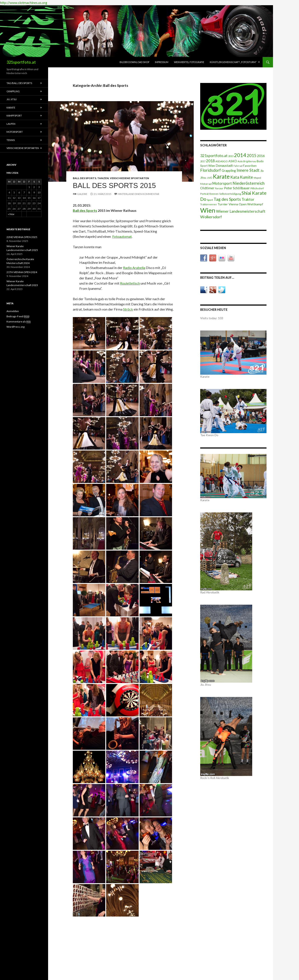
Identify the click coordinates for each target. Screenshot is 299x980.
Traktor (248, 199)
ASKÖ (233, 161)
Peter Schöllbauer (237, 188)
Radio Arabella (134, 268)
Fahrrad (238, 166)
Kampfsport (14, 116)
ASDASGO (222, 161)
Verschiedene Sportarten (129, 178)
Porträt (204, 194)
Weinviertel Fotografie (189, 62)
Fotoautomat (122, 236)
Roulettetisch (130, 283)
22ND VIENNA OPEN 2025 (22, 237)
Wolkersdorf (211, 217)
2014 (240, 155)
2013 (231, 156)
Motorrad (206, 184)
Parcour (219, 188)
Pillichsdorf (257, 188)
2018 (210, 161)
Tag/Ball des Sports (19, 83)
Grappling (229, 170)
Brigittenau (250, 161)
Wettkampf (255, 204)
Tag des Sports (227, 199)
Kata (235, 177)
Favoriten (250, 166)
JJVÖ (209, 178)
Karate (221, 177)
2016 (261, 156)
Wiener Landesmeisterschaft (241, 211)
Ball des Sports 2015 (114, 185)
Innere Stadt (248, 170)
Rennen (214, 194)
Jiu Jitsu (12, 99)
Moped (257, 178)
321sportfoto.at (21, 62)
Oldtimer (207, 188)
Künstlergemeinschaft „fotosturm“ (233, 62)
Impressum (162, 62)
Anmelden (13, 311)
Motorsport (222, 183)
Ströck (128, 309)
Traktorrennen (209, 204)
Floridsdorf (211, 170)
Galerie (82, 194)
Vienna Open (238, 204)
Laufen (11, 124)
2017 (203, 161)
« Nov (11, 214)
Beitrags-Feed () (18, 316)
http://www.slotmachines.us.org (24, 2)
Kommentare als (19, 322)
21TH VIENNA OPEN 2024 (22, 272)
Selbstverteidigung (230, 194)
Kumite (246, 177)
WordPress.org (15, 327)
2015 (252, 155)
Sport (210, 200)
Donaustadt (224, 165)
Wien (208, 210)
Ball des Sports (84, 178)
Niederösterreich (249, 183)
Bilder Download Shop (134, 62)
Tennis (11, 140)
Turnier (223, 204)
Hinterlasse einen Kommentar (139, 194)
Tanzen (103, 178)
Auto (240, 161)
